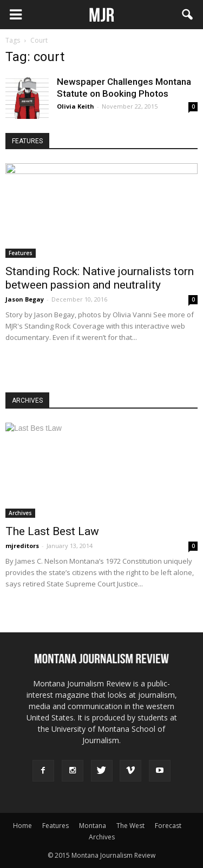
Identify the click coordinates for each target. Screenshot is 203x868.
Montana (93, 826)
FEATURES (27, 141)
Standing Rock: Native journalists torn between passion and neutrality (100, 278)
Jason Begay (25, 299)
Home (22, 826)
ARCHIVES (27, 400)
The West (130, 826)
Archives (20, 513)
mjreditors (22, 546)
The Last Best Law (52, 531)
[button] (188, 15)
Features (21, 253)
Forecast (168, 826)
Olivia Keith (76, 106)
